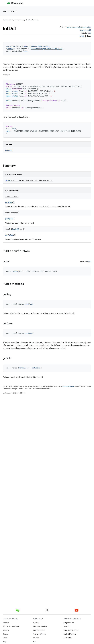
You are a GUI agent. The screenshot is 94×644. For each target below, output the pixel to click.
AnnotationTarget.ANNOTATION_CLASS (47, 49)
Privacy (36, 638)
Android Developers (10, 20)
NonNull (16, 229)
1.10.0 (89, 261)
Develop (22, 20)
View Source (84, 30)
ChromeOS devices (71, 630)
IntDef (25, 51)
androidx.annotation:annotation (79, 27)
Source (5, 634)
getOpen (9, 219)
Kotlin (81, 36)
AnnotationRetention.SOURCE (36, 46)
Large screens (69, 623)
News (5, 638)
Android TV (68, 638)
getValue (9, 235)
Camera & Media (40, 634)
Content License (68, 386)
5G (34, 642)
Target (10, 49)
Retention (11, 46)
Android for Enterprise (11, 626)
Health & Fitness (39, 630)
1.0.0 (89, 33)
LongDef (9, 150)
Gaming (36, 623)
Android (6, 623)
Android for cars (70, 634)
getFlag (9, 202)
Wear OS (67, 626)
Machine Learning (40, 626)
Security (6, 630)
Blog (4, 642)
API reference (10, 12)
